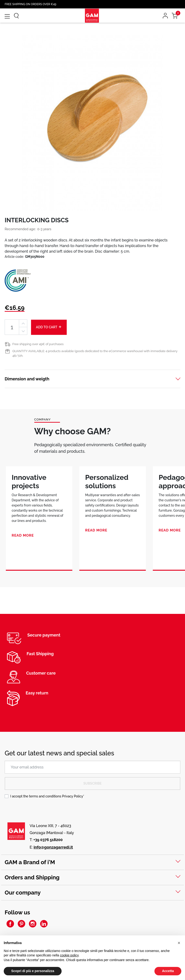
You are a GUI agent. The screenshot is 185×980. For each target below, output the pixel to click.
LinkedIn (44, 924)
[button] (179, 943)
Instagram (33, 924)
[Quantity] (12, 327)
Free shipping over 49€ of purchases (38, 344)
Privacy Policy (73, 796)
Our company (23, 893)
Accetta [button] (168, 971)
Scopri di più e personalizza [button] (33, 971)
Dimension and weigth (27, 379)
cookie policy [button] (69, 955)
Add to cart (49, 327)
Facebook (10, 924)
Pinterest (21, 924)
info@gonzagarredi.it (53, 847)
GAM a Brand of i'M (30, 862)
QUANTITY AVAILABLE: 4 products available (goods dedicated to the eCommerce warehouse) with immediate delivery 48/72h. (95, 353)
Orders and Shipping (32, 877)
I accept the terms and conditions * (47, 796)
